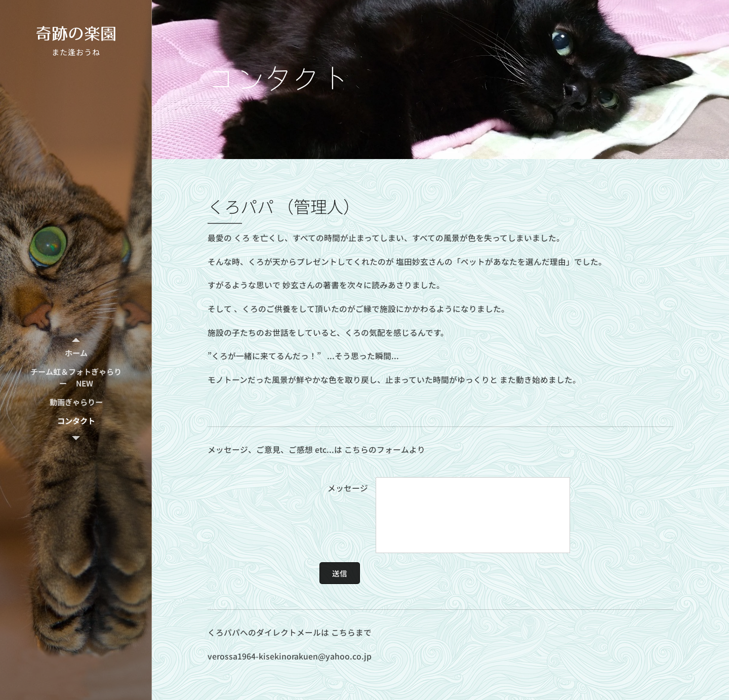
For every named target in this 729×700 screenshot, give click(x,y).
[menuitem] (76, 353)
